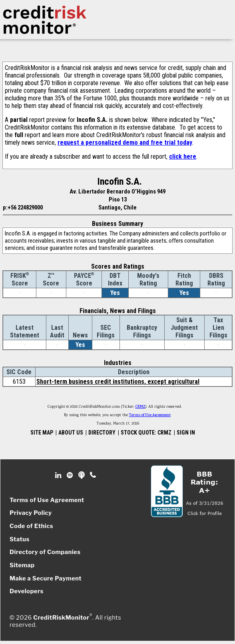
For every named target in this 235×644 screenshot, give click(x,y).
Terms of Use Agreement (150, 415)
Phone (93, 475)
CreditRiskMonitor (61, 618)
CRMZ (140, 407)
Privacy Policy (31, 513)
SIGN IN (186, 433)
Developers (27, 591)
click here (183, 157)
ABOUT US (71, 433)
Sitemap (22, 565)
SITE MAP (42, 433)
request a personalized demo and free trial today (125, 143)
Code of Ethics (31, 526)
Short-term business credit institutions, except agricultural (118, 382)
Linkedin (59, 475)
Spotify (71, 475)
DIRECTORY (102, 433)
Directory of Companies (45, 552)
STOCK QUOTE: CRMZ (146, 433)
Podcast (82, 475)
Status (20, 539)
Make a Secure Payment (46, 578)
